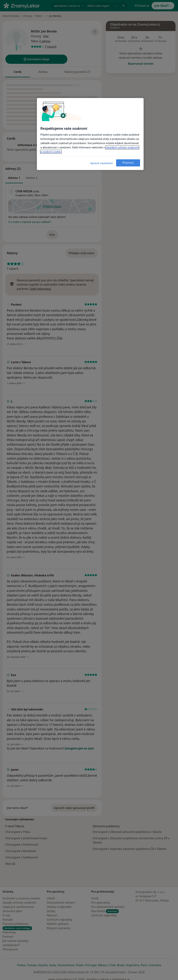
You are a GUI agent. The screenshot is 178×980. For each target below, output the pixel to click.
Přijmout (128, 163)
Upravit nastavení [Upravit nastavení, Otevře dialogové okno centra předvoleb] (102, 163)
